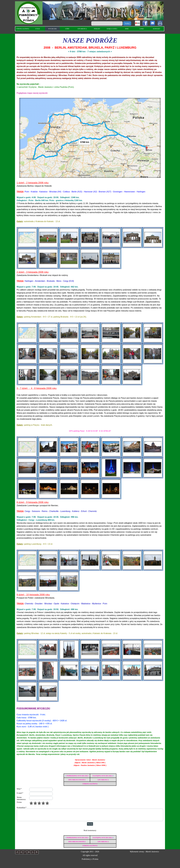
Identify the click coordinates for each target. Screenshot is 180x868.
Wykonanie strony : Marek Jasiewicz (144, 852)
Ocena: (19, 802)
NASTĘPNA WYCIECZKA (102, 776)
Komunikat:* (22, 808)
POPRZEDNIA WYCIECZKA (78, 776)
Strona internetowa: (21, 798)
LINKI (142, 29)
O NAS (38, 29)
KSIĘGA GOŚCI (112, 29)
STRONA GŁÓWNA (23, 29)
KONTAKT (157, 29)
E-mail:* (20, 793)
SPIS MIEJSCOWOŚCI (77, 780)
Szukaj (127, 23)
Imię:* (19, 789)
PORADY (97, 29)
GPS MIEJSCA (82, 29)
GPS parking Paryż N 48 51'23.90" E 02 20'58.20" (90, 431)
